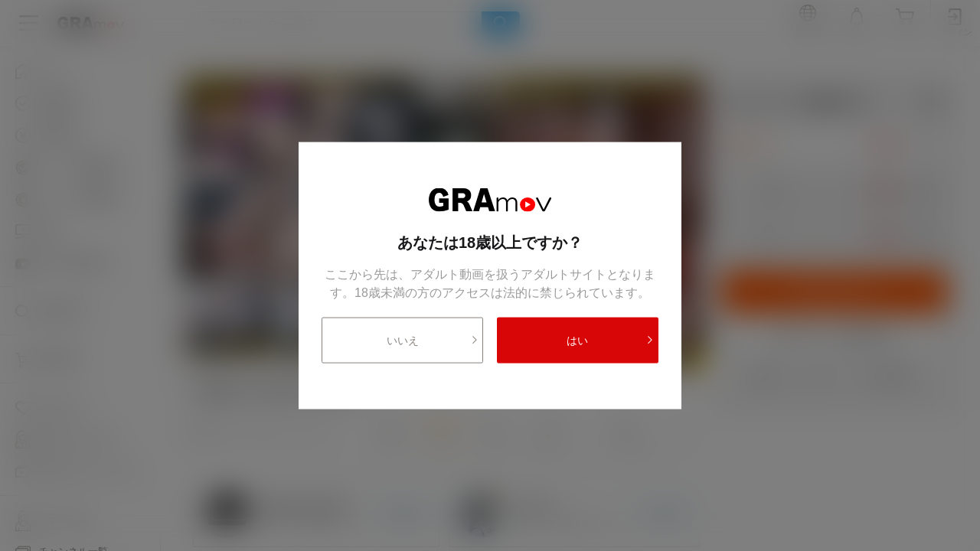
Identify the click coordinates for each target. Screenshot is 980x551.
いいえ (433, 340)
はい (610, 340)
